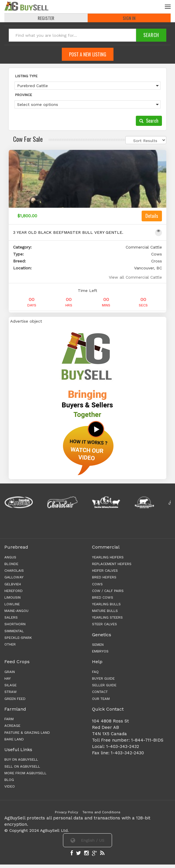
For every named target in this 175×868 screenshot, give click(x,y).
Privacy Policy (66, 812)
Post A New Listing (88, 54)
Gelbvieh (13, 584)
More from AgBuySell (25, 773)
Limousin (12, 597)
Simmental (14, 631)
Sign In (129, 18)
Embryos (100, 651)
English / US (87, 840)
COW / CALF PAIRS (108, 591)
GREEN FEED (15, 699)
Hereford (13, 591)
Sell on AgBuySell (22, 766)
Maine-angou (16, 611)
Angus (10, 557)
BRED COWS (103, 597)
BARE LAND (14, 739)
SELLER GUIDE (104, 685)
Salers (11, 617)
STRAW (11, 692)
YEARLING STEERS (107, 617)
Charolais (14, 571)
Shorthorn (15, 624)
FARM (9, 719)
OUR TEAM (101, 699)
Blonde (11, 564)
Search (149, 121)
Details (152, 216)
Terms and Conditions (101, 812)
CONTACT (100, 692)
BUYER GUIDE (103, 678)
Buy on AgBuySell (21, 759)
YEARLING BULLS (106, 604)
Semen (98, 645)
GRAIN (10, 672)
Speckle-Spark (18, 638)
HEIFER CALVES (105, 571)
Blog (9, 780)
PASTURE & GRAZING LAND (27, 733)
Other (10, 644)
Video (10, 786)
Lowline (12, 604)
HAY (8, 678)
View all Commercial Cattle (135, 277)
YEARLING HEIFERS (108, 557)
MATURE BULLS (105, 611)
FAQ (95, 672)
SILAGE (10, 685)
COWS (97, 584)
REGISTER (46, 18)
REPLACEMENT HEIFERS (112, 564)
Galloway (14, 577)
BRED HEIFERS (104, 577)
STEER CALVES (104, 624)
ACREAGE (12, 726)
